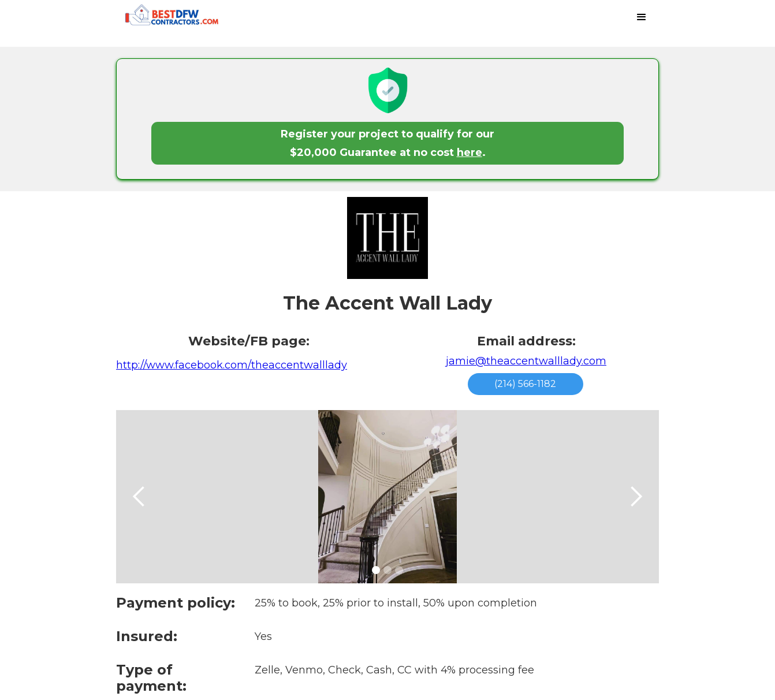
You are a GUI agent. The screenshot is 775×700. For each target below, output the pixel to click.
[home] (206, 18)
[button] (642, 17)
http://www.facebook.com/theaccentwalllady (232, 365)
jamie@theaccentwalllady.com (526, 361)
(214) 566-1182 (525, 384)
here (470, 152)
